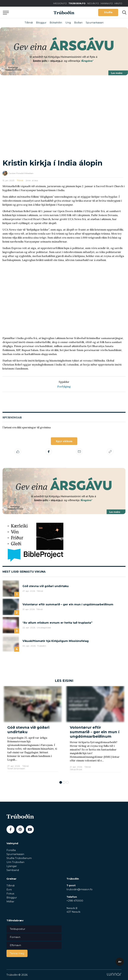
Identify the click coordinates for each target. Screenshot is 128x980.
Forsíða (11, 850)
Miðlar (10, 901)
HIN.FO (118, 3)
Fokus (10, 893)
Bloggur (41, 23)
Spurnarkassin (95, 23)
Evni (9, 889)
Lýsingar (12, 866)
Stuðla (108, 12)
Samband (13, 870)
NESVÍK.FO (93, 3)
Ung (68, 23)
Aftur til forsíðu (31, 12)
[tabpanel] (33, 732)
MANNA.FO (107, 3)
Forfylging (64, 386)
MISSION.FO (60, 3)
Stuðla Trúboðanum (19, 858)
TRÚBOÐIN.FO (77, 3)
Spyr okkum (64, 441)
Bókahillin (56, 23)
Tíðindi (29, 23)
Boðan (78, 23)
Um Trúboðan (15, 862)
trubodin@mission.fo (79, 889)
